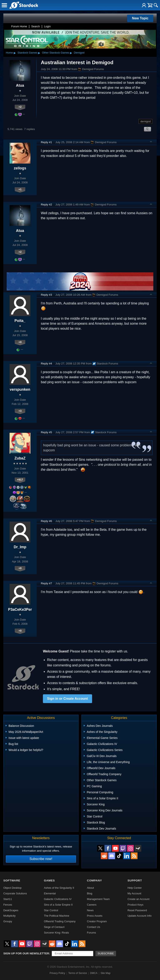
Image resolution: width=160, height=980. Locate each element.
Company (94, 880)
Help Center (135, 888)
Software (12, 880)
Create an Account (138, 899)
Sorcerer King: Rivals (56, 933)
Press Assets (95, 916)
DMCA (94, 973)
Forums (91, 933)
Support (135, 880)
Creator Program (97, 921)
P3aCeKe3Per (20, 610)
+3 (20, 411)
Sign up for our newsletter (26, 953)
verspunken (20, 389)
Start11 (8, 899)
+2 (20, 107)
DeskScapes (11, 910)
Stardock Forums (105, 364)
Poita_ (20, 321)
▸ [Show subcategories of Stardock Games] (39, 53)
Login (47, 26)
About (90, 888)
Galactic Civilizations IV (58, 899)
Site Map (106, 973)
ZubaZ (20, 458)
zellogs (20, 168)
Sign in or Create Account (67, 699)
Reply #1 (46, 142)
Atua (20, 85)
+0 (20, 342)
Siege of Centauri (54, 927)
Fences (8, 905)
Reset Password (137, 910)
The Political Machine (57, 916)
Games (49, 880)
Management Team (98, 899)
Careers (92, 905)
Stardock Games (27, 53)
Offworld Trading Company (60, 921)
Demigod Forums (91, 69)
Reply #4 (46, 364)
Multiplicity (9, 916)
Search (36, 26)
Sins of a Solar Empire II (58, 905)
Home (9, 53)
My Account (134, 893)
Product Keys (135, 905)
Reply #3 (46, 295)
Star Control (51, 910)
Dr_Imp (20, 547)
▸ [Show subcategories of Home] (15, 53)
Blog (90, 893)
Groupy (8, 921)
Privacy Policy (57, 973)
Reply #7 (46, 583)
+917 (20, 480)
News (90, 910)
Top (151, 142)
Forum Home (19, 26)
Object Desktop (12, 888)
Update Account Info (139, 916)
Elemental (50, 893)
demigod (146, 121)
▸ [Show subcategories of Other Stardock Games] (71, 53)
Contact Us (93, 927)
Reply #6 (46, 521)
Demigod (79, 53)
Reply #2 (46, 205)
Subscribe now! (41, 859)
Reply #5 (46, 432)
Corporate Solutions (15, 893)
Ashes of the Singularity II (59, 888)
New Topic (140, 18)
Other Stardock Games (56, 53)
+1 (20, 189)
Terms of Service (78, 973)
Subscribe (106, 953)
